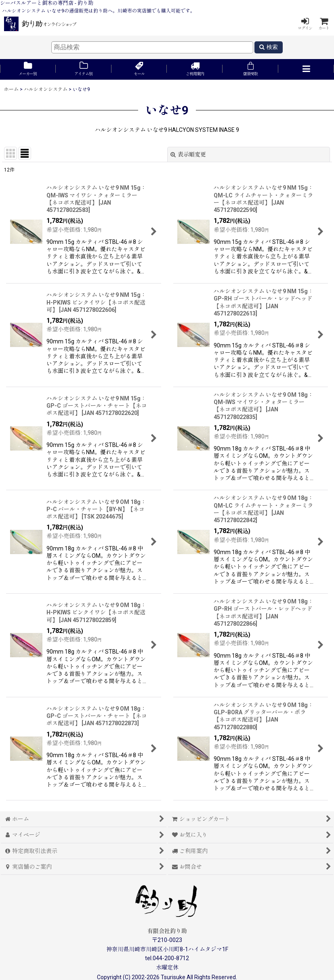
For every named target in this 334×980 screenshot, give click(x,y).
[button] (306, 69)
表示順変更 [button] (188, 155)
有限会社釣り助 (167, 931)
